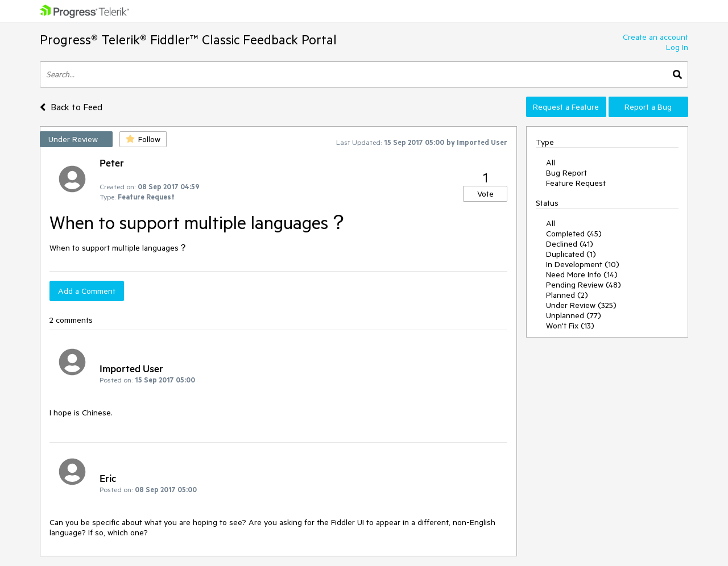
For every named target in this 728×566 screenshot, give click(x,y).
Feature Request (576, 183)
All (551, 163)
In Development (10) (583, 264)
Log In (677, 47)
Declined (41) (570, 244)
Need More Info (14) (582, 274)
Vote (485, 194)
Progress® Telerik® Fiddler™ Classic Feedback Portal (188, 39)
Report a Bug (648, 107)
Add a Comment (87, 291)
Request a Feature (566, 107)
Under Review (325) (581, 305)
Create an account (655, 37)
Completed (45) (574, 234)
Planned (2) (567, 295)
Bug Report (566, 173)
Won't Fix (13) (570, 326)
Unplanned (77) (574, 315)
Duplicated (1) (571, 254)
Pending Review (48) (584, 285)
